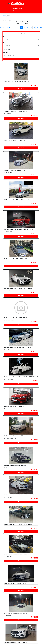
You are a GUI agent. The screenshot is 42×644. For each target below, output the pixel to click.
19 (16, 28)
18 (13, 28)
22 (25, 28)
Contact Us (16, 11)
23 (28, 28)
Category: (6, 43)
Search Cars (21, 33)
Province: (6, 37)
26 (37, 28)
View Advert (21, 89)
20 (19, 28)
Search (5, 15)
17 (10, 28)
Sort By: (5, 53)
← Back (5, 17)
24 (31, 28)
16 (7, 28)
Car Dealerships (17, 8)
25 (34, 28)
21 (22, 28)
